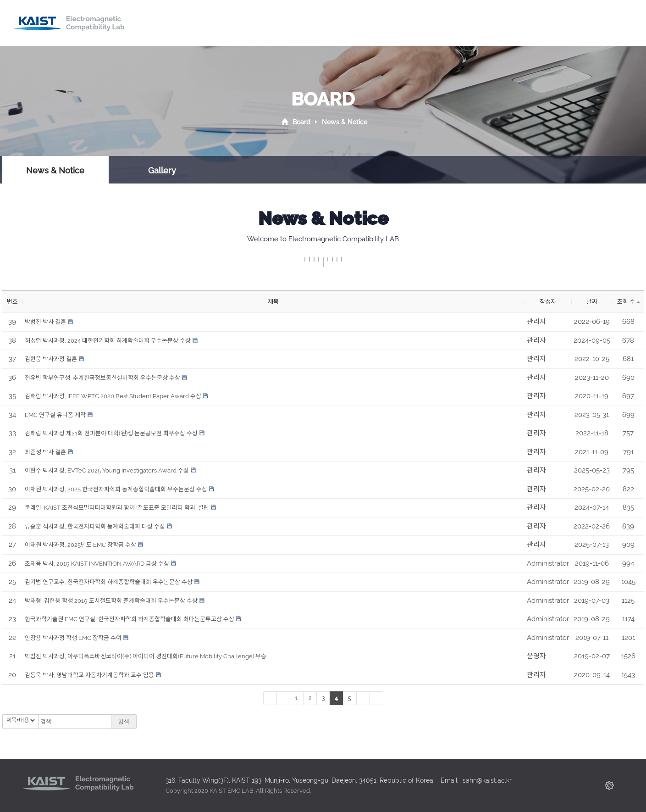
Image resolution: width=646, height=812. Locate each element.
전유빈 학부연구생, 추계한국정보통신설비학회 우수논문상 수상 (102, 378)
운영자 (536, 656)
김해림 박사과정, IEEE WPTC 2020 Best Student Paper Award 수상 (113, 396)
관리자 (536, 322)
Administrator (548, 563)
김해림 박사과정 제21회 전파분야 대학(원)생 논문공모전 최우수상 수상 (111, 433)
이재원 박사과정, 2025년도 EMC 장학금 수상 (80, 545)
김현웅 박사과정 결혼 (51, 359)
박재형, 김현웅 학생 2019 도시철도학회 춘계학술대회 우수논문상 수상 (111, 601)
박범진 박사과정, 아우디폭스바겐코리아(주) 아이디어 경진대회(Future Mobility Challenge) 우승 (146, 656)
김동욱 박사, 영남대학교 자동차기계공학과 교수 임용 (89, 675)
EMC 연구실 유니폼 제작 (55, 415)
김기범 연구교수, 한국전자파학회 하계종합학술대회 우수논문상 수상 (109, 582)
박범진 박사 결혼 (45, 322)
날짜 (592, 302)
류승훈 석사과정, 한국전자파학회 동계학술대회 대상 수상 (95, 526)
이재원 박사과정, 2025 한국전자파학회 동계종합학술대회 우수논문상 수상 (116, 489)
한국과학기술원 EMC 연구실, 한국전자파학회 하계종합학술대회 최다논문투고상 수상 (130, 619)
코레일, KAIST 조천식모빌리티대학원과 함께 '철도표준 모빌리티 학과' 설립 (117, 508)
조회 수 (628, 302)
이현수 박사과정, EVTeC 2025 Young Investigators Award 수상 (107, 470)
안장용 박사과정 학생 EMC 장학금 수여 (73, 638)
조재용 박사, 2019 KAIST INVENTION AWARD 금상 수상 (97, 564)
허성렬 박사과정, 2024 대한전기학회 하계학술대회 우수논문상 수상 (108, 341)
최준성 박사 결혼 (45, 452)
